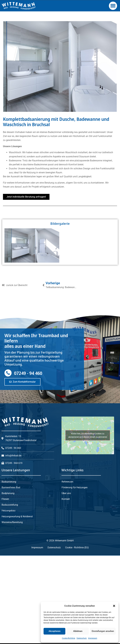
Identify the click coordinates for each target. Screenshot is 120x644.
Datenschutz (82, 638)
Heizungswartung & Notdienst (17, 551)
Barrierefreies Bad (11, 522)
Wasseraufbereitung (12, 557)
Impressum (93, 638)
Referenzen (67, 517)
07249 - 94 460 (28, 408)
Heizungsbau (9, 545)
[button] (114, 606)
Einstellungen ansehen (103, 631)
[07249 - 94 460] (8, 408)
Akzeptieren (55, 631)
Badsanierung (9, 517)
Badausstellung (10, 540)
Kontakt (66, 534)
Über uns (66, 528)
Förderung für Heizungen (75, 522)
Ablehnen (78, 631)
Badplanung (8, 528)
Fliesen (5, 534)
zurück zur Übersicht (17, 320)
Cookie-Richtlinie (69, 638)
